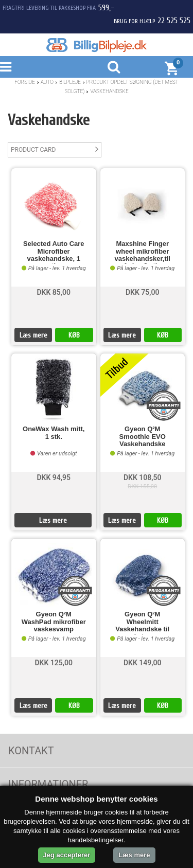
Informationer (48, 784)
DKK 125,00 (54, 663)
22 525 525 (174, 21)
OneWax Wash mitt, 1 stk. (54, 433)
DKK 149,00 (143, 663)
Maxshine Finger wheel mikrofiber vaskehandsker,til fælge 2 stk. (143, 252)
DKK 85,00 (54, 292)
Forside (25, 82)
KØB (74, 335)
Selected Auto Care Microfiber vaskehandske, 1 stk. (54, 252)
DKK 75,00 (143, 292)
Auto (47, 82)
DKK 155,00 (142, 486)
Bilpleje (70, 82)
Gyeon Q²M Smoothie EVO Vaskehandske (143, 437)
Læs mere (33, 335)
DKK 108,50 (143, 477)
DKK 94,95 (54, 477)
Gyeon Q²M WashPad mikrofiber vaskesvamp (54, 622)
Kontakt (31, 751)
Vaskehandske (109, 91)
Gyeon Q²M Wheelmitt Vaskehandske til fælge (142, 623)
